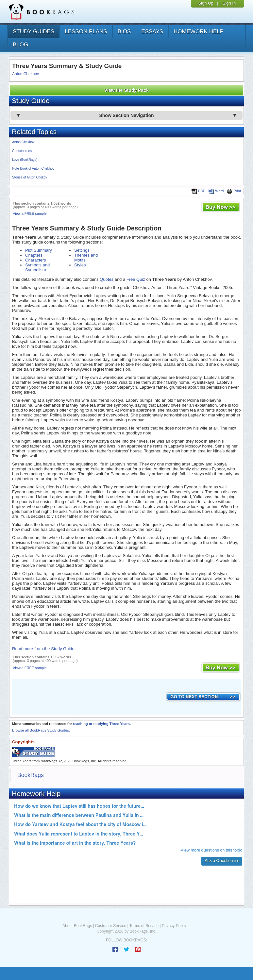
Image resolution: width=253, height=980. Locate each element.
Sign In (229, 3)
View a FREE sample (30, 213)
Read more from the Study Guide (43, 649)
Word (216, 191)
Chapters (34, 255)
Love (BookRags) (25, 160)
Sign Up (206, 3)
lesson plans (86, 32)
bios (124, 32)
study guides (34, 32)
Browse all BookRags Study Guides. (41, 730)
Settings (82, 250)
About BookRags (77, 926)
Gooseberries (22, 151)
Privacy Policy (174, 926)
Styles (80, 265)
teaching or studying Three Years (101, 724)
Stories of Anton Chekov (30, 177)
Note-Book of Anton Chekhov (33, 169)
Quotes (107, 279)
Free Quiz (136, 279)
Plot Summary (39, 250)
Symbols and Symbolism (37, 267)
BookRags (31, 775)
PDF (198, 191)
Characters (36, 260)
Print (234, 191)
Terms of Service (144, 926)
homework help (199, 32)
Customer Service (111, 926)
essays (152, 32)
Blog (20, 45)
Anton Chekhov (25, 74)
